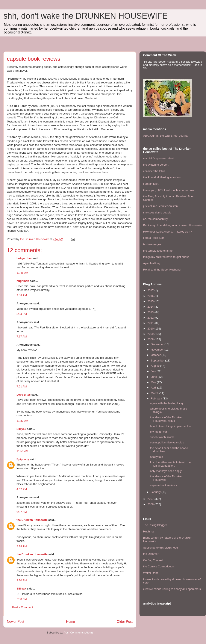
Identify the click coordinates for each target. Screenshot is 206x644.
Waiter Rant (150, 573)
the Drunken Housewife (32, 520)
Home (71, 622)
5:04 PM (22, 314)
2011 (151, 323)
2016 (151, 296)
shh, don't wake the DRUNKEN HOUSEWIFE (86, 16)
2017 (151, 290)
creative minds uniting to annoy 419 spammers (172, 589)
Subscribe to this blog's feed (161, 548)
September (158, 361)
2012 (151, 318)
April (154, 388)
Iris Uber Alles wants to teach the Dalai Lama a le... (170, 464)
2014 (151, 307)
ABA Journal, (151, 136)
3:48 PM (22, 295)
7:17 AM (22, 336)
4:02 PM (22, 489)
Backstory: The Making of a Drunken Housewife (173, 225)
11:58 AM (22, 451)
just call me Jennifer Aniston (160, 206)
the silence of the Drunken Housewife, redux (166, 419)
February (157, 398)
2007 (151, 499)
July (154, 371)
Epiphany (23, 459)
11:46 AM (22, 273)
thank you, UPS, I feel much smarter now (168, 190)
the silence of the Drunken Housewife (166, 478)
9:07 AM (22, 512)
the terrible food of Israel (158, 251)
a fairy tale (156, 457)
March (155, 393)
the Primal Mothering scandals (162, 177)
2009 (151, 334)
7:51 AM (22, 386)
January (156, 492)
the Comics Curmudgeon (159, 566)
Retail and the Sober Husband (162, 270)
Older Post (125, 622)
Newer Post (16, 622)
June (154, 377)
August (156, 366)
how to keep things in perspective (171, 426)
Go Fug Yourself (153, 560)
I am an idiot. (151, 184)
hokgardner (24, 258)
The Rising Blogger (155, 525)
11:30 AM (22, 421)
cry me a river (158, 432)
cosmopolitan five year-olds (167, 442)
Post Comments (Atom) (78, 633)
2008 (151, 339)
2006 (151, 504)
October (156, 355)
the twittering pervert (156, 165)
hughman (23, 281)
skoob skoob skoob (162, 437)
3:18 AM (22, 546)
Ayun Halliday (152, 263)
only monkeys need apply (166, 471)
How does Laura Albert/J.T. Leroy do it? (167, 232)
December (158, 344)
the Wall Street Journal (174, 136)
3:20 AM (22, 580)
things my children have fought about (166, 257)
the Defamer (151, 554)
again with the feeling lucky (167, 403)
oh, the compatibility (155, 219)
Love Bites (24, 395)
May (154, 382)
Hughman (149, 531)
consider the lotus (154, 171)
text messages (152, 244)
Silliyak (21, 429)
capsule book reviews (163, 485)
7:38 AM (22, 599)
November (158, 350)
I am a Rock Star (154, 238)
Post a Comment (23, 607)
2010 (151, 329)
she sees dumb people (157, 212)
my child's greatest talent (158, 158)
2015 (151, 301)
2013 (151, 312)
